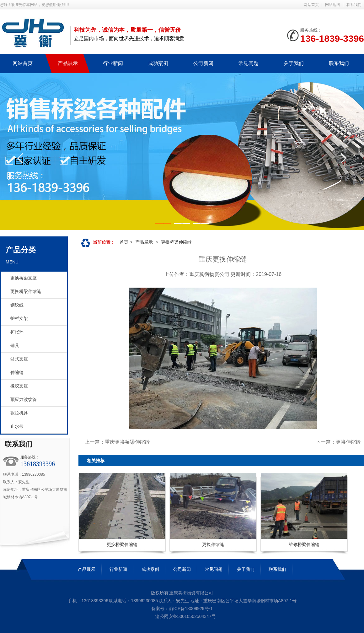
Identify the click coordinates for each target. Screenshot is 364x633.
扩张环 (17, 332)
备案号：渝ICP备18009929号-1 (182, 609)
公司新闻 (182, 569)
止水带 (17, 427)
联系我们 (354, 5)
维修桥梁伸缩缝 (304, 544)
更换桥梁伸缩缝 (26, 292)
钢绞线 (17, 305)
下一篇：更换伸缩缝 (338, 442)
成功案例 (150, 569)
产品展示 (144, 242)
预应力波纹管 (24, 400)
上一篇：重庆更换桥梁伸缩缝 (117, 442)
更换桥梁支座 (24, 278)
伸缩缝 (17, 373)
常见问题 (214, 569)
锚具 (15, 346)
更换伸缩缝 (213, 544)
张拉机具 (19, 413)
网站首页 (311, 5)
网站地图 (333, 5)
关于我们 (246, 569)
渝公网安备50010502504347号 (185, 616)
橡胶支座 (19, 386)
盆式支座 (19, 359)
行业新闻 (118, 569)
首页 (124, 242)
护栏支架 (19, 319)
